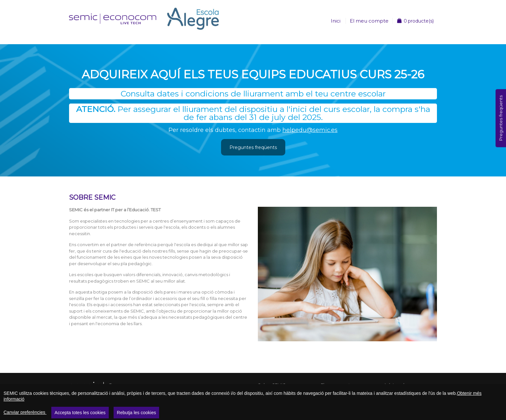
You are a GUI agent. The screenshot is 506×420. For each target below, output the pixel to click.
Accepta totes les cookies (80, 413)
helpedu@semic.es (310, 130)
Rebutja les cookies (136, 413)
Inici (336, 21)
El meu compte (369, 21)
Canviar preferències (25, 412)
